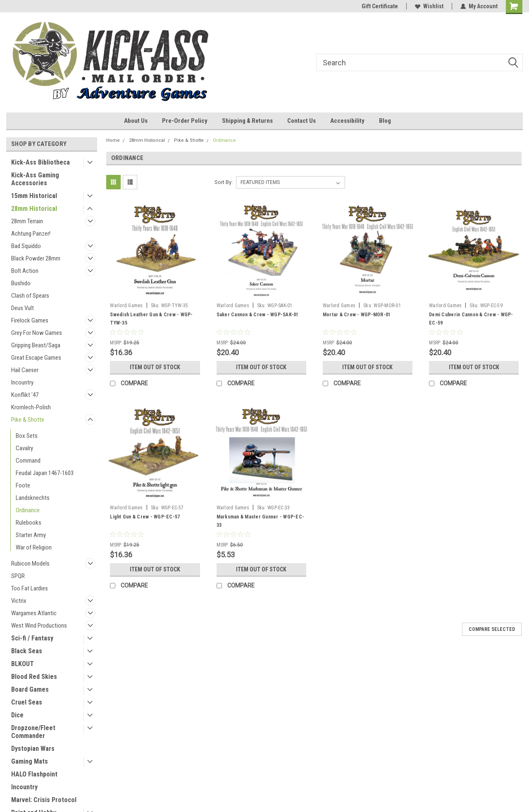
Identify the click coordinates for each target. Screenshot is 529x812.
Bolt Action (25, 271)
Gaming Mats (30, 761)
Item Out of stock (155, 367)
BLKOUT (23, 664)
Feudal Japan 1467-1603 (45, 473)
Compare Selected (492, 629)
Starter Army (31, 535)
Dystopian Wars (33, 749)
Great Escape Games (36, 358)
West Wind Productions (39, 626)
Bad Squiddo (26, 246)
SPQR (18, 576)
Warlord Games (126, 306)
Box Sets (27, 436)
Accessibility (347, 121)
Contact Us (301, 121)
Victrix (19, 601)
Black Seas (27, 651)
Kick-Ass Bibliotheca (41, 162)
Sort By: (224, 182)
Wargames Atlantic (34, 613)
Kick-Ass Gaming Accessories (35, 179)
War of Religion (34, 547)
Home (113, 140)
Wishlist (429, 6)
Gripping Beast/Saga (36, 345)
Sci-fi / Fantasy (32, 638)
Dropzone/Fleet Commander (33, 732)
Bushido (21, 283)
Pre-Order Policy (185, 121)
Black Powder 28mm (36, 258)
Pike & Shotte (28, 420)
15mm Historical (34, 196)
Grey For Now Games (37, 333)
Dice (17, 715)
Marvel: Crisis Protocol (44, 800)
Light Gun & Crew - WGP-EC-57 (145, 517)
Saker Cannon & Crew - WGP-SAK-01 (258, 315)
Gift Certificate (380, 6)
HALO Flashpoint (34, 774)
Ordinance (28, 510)
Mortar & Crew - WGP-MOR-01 (357, 315)
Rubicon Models (30, 564)
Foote (23, 485)
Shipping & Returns (247, 121)
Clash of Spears (30, 296)
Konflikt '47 (25, 395)
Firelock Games (30, 320)
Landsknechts (33, 498)
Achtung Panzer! (31, 234)
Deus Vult (23, 308)
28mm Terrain (27, 221)
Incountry (22, 382)
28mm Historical (34, 209)
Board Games (30, 689)
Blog (385, 121)
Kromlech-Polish (31, 407)
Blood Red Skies (34, 677)
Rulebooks (29, 523)
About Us (136, 121)
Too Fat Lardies (30, 588)
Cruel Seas (27, 702)
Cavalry (24, 448)
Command (28, 461)
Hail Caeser (25, 370)
